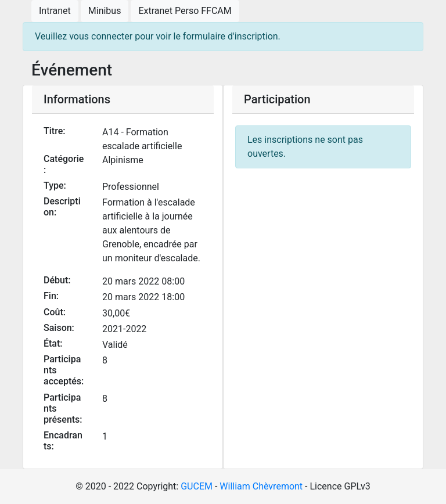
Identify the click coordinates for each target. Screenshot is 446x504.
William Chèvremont (261, 486)
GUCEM (197, 486)
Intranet (55, 11)
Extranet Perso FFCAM (185, 11)
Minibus (105, 11)
